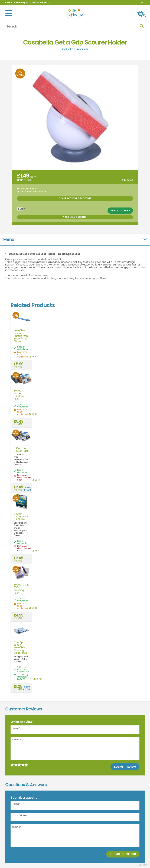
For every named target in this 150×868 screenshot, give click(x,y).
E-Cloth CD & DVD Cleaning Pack (21, 589)
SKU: (124, 180)
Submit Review (125, 767)
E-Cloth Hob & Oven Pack (21, 450)
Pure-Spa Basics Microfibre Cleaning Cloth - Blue (20, 648)
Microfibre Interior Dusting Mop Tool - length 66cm (21, 336)
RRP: (21, 180)
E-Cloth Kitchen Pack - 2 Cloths (21, 517)
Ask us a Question (75, 217)
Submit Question (123, 854)
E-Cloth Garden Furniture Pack (19, 395)
